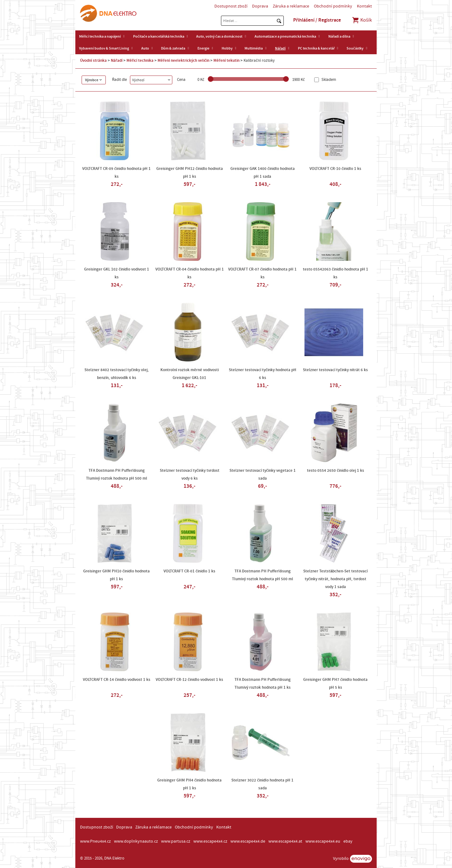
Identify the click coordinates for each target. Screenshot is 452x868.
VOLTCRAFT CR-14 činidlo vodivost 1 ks (117, 680)
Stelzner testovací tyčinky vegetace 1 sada (263, 474)
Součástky (355, 48)
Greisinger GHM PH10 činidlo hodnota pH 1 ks (116, 575)
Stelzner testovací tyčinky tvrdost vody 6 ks (190, 474)
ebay (348, 841)
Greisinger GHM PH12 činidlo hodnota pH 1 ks (190, 173)
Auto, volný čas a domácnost (219, 36)
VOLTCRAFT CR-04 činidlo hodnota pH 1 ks (190, 273)
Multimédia (254, 48)
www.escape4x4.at (285, 841)
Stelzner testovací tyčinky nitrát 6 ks (335, 370)
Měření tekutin (226, 60)
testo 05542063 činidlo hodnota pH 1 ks (336, 273)
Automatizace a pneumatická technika (285, 36)
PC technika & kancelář (316, 48)
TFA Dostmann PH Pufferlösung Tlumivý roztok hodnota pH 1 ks (263, 684)
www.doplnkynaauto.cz (136, 841)
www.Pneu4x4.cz (95, 841)
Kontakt (364, 6)
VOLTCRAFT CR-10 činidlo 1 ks (335, 169)
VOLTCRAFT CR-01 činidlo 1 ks (189, 571)
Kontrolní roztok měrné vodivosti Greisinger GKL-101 (190, 374)
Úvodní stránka (93, 60)
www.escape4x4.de (248, 841)
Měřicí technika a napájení (100, 36)
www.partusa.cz (176, 841)
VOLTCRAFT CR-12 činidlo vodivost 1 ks (189, 680)
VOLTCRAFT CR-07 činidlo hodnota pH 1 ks (262, 273)
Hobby (227, 48)
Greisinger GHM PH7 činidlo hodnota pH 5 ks (335, 684)
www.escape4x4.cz (210, 841)
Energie (203, 48)
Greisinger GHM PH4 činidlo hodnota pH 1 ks (189, 784)
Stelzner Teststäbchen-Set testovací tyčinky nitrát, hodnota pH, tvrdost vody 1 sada (335, 579)
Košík (362, 20)
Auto (145, 48)
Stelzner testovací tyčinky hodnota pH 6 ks (263, 374)
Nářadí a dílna (339, 36)
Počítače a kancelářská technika (159, 36)
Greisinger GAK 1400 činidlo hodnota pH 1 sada (263, 173)
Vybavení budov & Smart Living (104, 48)
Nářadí (280, 48)
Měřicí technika (140, 60)
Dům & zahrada (173, 48)
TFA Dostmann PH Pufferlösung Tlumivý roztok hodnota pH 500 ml (117, 474)
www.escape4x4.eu (323, 841)
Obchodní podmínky (333, 6)
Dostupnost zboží (231, 6)
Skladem (328, 80)
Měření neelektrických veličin (183, 60)
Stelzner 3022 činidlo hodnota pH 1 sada (262, 784)
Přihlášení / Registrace (317, 20)
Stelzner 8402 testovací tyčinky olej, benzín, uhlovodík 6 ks (117, 374)
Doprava (260, 6)
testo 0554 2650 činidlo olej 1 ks (336, 471)
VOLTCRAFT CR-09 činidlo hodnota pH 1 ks (116, 173)
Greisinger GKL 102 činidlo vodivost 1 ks (117, 273)
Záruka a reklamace (291, 6)
